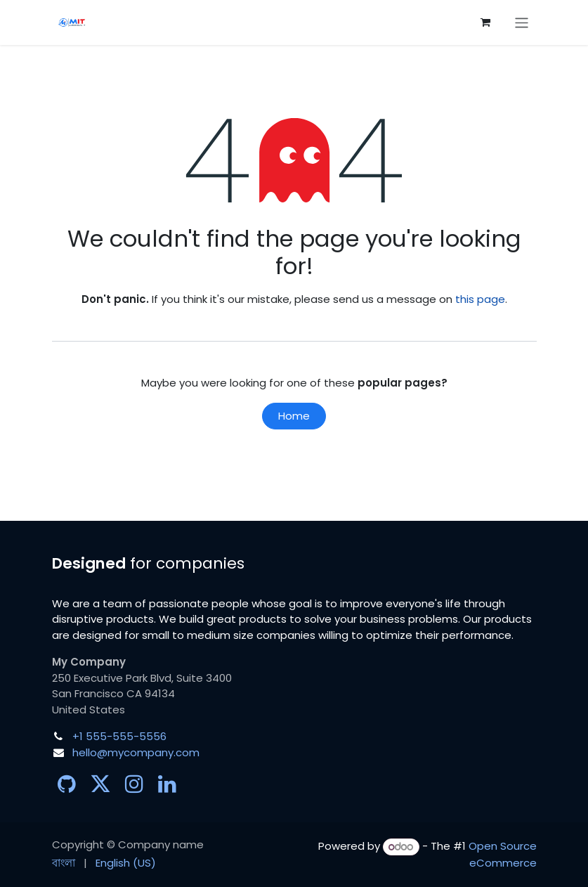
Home (294, 416)
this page (480, 299)
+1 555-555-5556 (119, 736)
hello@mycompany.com (136, 752)
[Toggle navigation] (522, 22)
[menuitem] (64, 863)
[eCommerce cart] (485, 22)
